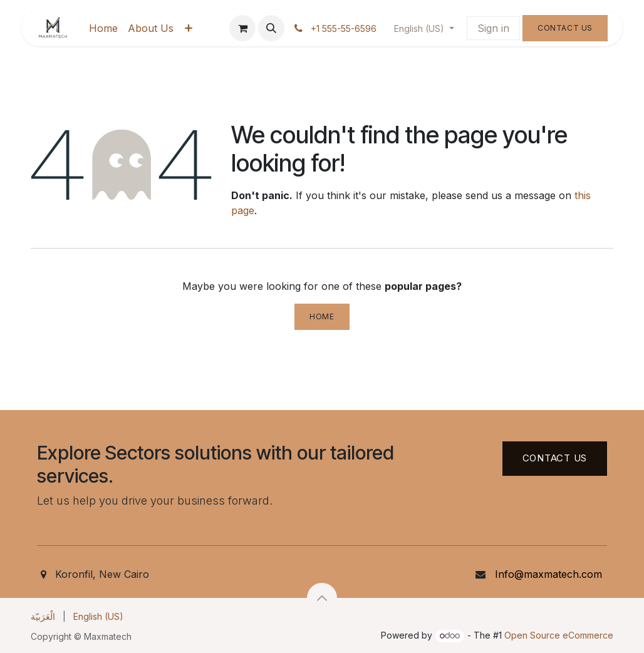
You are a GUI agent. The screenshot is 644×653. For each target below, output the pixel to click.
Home (322, 316)
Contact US (555, 458)
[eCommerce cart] (242, 28)
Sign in (493, 28)
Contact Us (565, 28)
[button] (271, 28)
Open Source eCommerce (559, 635)
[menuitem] (103, 28)
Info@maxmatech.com (548, 574)
